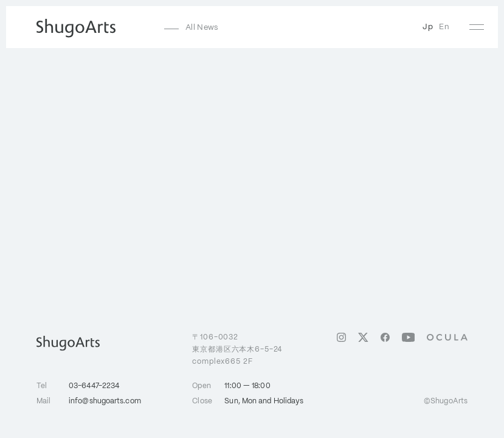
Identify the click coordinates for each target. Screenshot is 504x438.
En (444, 27)
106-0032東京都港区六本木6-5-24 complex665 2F (237, 349)
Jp (428, 27)
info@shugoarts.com (105, 401)
